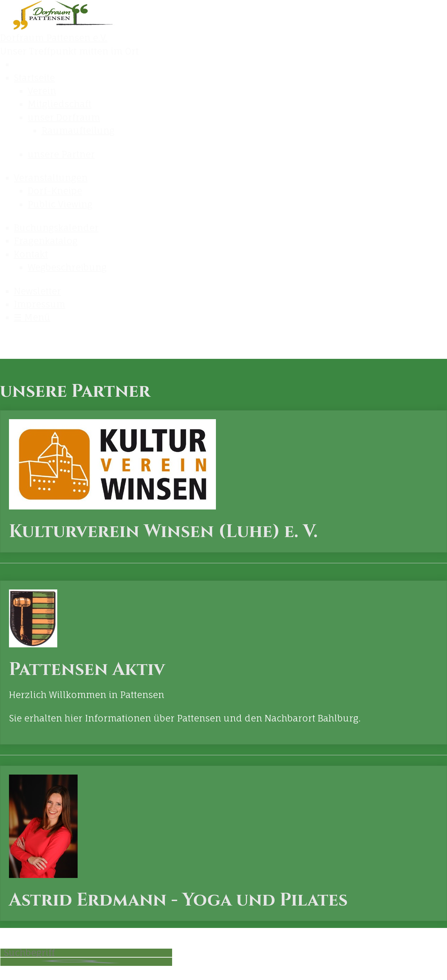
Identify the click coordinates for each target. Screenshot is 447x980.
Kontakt (31, 254)
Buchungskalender (56, 228)
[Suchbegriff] (86, 953)
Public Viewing (60, 204)
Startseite (34, 78)
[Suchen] (86, 962)
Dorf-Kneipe (55, 191)
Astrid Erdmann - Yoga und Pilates (223, 843)
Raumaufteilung (78, 130)
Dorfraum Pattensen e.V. (54, 38)
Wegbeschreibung (67, 267)
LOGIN (341, 955)
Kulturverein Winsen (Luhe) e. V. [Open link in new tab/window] (223, 481)
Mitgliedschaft (59, 104)
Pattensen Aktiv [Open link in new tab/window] (223, 663)
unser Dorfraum (64, 117)
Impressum (39, 304)
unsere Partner (61, 154)
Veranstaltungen (51, 178)
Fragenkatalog (46, 241)
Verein (42, 91)
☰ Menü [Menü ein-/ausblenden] (32, 317)
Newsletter (37, 291)
